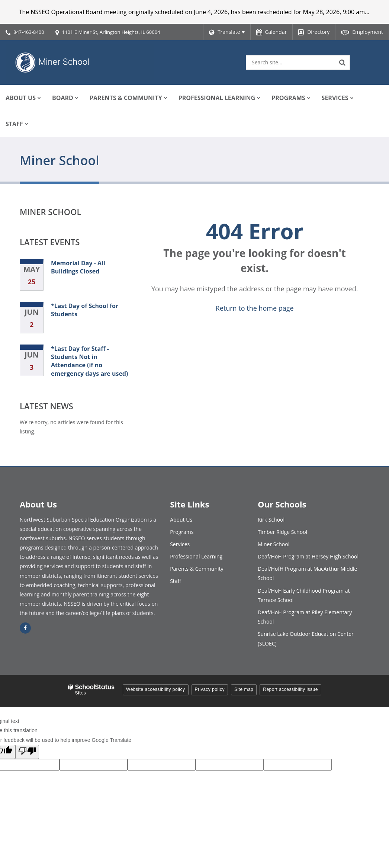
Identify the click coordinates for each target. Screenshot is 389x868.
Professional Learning (196, 556)
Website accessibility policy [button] (156, 689)
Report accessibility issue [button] (290, 689)
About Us (181, 520)
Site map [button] (244, 689)
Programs (182, 532)
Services (180, 544)
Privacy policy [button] (210, 689)
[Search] (343, 63)
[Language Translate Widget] (227, 32)
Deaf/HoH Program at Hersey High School (308, 556)
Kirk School (271, 520)
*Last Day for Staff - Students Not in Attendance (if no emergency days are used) (89, 361)
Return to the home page (255, 308)
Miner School (50, 212)
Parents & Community (197, 569)
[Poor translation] (27, 752)
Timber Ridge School (282, 532)
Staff (176, 581)
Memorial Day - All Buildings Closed (78, 267)
